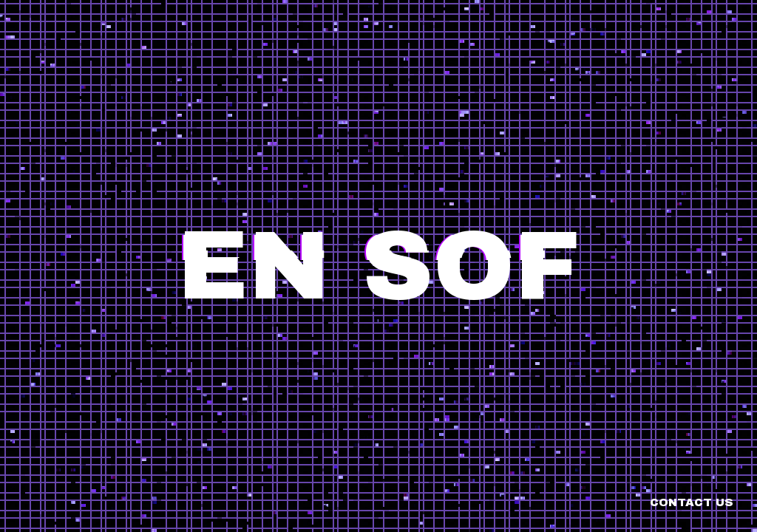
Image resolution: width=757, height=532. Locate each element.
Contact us (692, 502)
